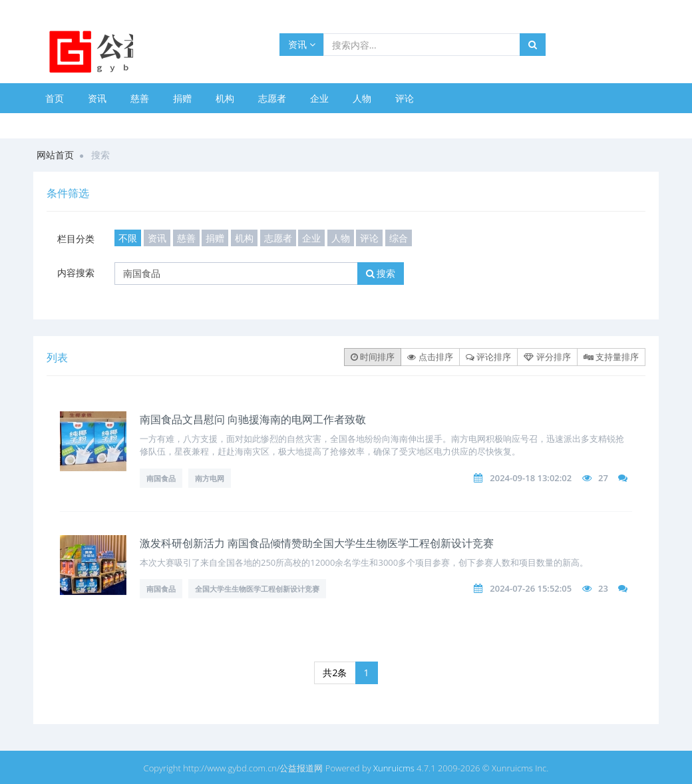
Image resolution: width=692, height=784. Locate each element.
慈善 (140, 98)
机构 (225, 98)
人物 (362, 98)
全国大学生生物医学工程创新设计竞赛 (257, 589)
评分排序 (547, 357)
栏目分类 (76, 239)
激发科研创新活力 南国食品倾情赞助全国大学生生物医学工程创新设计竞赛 (317, 543)
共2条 (335, 673)
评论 (405, 98)
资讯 (302, 44)
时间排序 (373, 357)
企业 (319, 98)
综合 (399, 238)
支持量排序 (611, 357)
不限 (128, 238)
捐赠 (182, 98)
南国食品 (161, 478)
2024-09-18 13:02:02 (531, 478)
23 (603, 588)
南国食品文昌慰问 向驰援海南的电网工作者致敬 (253, 419)
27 (603, 478)
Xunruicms (394, 768)
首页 (55, 98)
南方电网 (210, 478)
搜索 (381, 273)
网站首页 (55, 155)
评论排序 (488, 357)
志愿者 (272, 98)
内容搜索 (76, 273)
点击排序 (430, 357)
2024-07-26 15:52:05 (531, 588)
